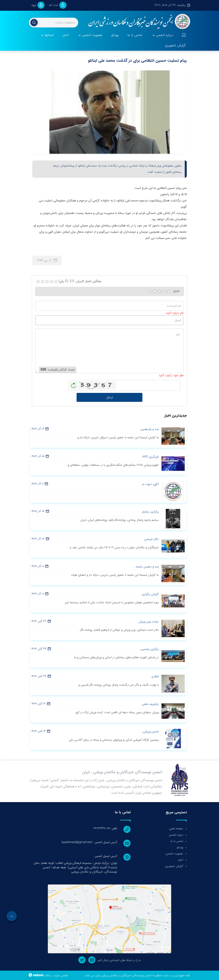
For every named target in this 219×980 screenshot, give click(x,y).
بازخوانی (74, 384)
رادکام (48, 975)
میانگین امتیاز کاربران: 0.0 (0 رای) (80, 281)
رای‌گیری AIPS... (150, 457)
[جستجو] (54, 23)
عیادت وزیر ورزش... (148, 622)
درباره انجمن (176, 835)
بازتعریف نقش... (149, 704)
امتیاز (176, 291)
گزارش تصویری (174, 866)
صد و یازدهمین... (149, 429)
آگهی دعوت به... (149, 484)
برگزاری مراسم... (150, 512)
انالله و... (154, 677)
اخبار (181, 860)
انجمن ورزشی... (150, 732)
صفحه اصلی (176, 829)
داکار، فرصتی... (150, 539)
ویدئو (180, 847)
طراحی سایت (61, 975)
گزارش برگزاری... (149, 594)
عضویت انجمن (174, 854)
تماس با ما (177, 841)
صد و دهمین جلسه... (146, 567)
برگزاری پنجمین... (149, 649)
